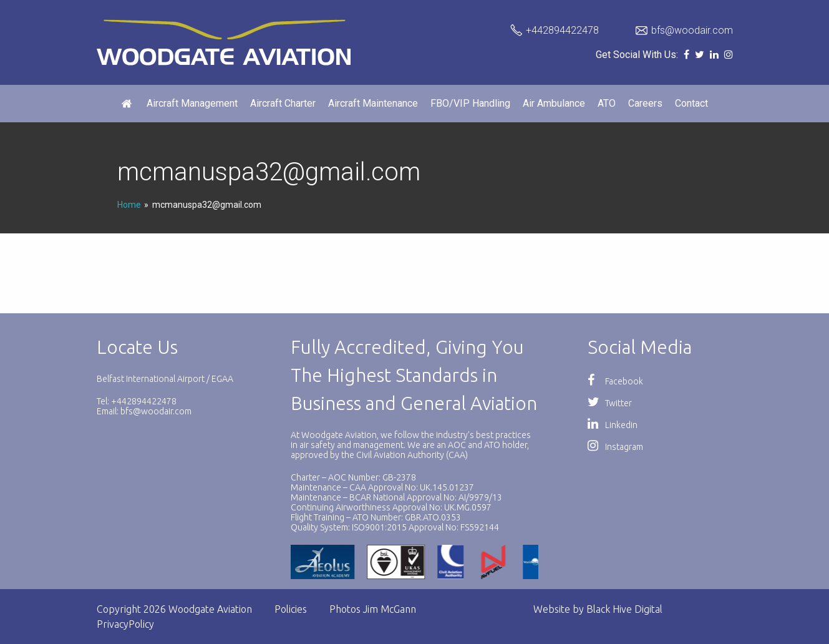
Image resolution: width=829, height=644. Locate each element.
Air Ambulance (554, 103)
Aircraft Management (192, 103)
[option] (405, 562)
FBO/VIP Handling (470, 103)
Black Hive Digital (624, 609)
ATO (607, 103)
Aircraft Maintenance (373, 103)
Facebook (615, 381)
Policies (291, 609)
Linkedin (613, 425)
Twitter (610, 403)
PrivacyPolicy (125, 624)
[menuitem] (128, 104)
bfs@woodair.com (692, 30)
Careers (645, 103)
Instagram (615, 447)
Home (129, 205)
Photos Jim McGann (373, 609)
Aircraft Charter (283, 103)
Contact (691, 103)
